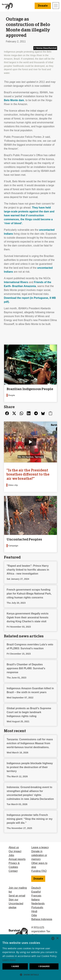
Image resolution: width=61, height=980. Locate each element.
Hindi (34, 911)
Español (36, 892)
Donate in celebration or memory (39, 855)
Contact (13, 871)
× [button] (57, 938)
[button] (30, 975)
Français (36, 896)
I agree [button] (15, 966)
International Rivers (16, 282)
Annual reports (17, 859)
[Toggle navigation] (56, 6)
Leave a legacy (40, 847)
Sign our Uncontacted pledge (16, 904)
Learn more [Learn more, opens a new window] (9, 960)
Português (37, 907)
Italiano (35, 900)
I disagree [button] (44, 966)
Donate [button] (43, 6)
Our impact (15, 851)
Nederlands (38, 904)
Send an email (17, 896)
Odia (34, 915)
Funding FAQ (39, 871)
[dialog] (30, 957)
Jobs (11, 855)
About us (14, 847)
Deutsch (36, 888)
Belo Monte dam (14, 100)
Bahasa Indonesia (42, 919)
